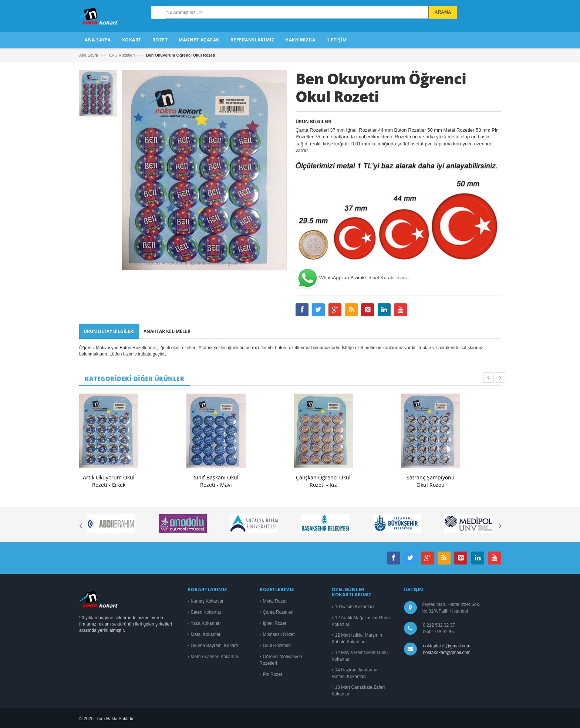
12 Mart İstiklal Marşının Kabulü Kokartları (357, 638)
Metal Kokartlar (206, 634)
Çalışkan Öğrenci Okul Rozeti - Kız (323, 481)
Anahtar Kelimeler (167, 331)
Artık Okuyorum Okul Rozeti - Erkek (109, 481)
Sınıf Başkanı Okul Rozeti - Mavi (216, 481)
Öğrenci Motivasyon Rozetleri (281, 660)
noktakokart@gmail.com (446, 653)
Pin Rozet (273, 674)
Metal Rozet (275, 601)
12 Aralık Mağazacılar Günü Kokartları (361, 621)
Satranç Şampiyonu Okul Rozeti (431, 481)
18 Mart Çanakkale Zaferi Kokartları (358, 691)
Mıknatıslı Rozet (279, 634)
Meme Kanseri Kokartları (215, 657)
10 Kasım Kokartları (355, 607)
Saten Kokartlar (206, 612)
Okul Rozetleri (122, 55)
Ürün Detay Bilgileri (109, 331)
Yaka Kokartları (206, 623)
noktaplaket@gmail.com (446, 646)
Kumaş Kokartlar (207, 601)
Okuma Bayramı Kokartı (215, 646)
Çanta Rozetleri (278, 612)
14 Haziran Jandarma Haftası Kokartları (355, 673)
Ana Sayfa (89, 55)
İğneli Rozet (275, 623)
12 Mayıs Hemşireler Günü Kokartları (360, 656)
